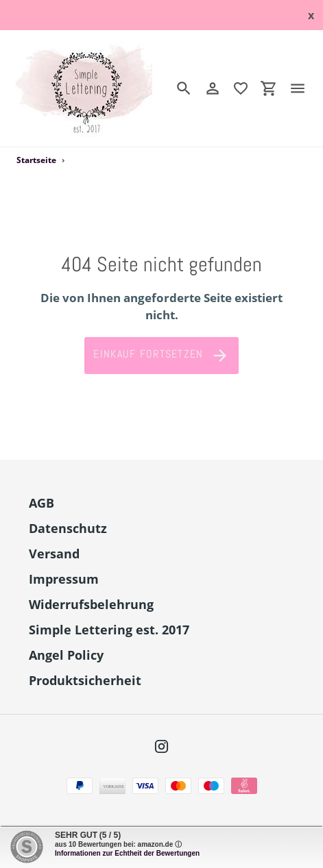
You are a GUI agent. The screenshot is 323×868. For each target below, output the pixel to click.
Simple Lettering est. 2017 (109, 630)
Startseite (36, 160)
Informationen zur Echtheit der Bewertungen (127, 853)
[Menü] (303, 88)
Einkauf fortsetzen (161, 356)
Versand (54, 554)
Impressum (64, 579)
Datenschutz (68, 528)
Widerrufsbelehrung (91, 604)
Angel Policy (66, 655)
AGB (41, 503)
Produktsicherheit (85, 680)
